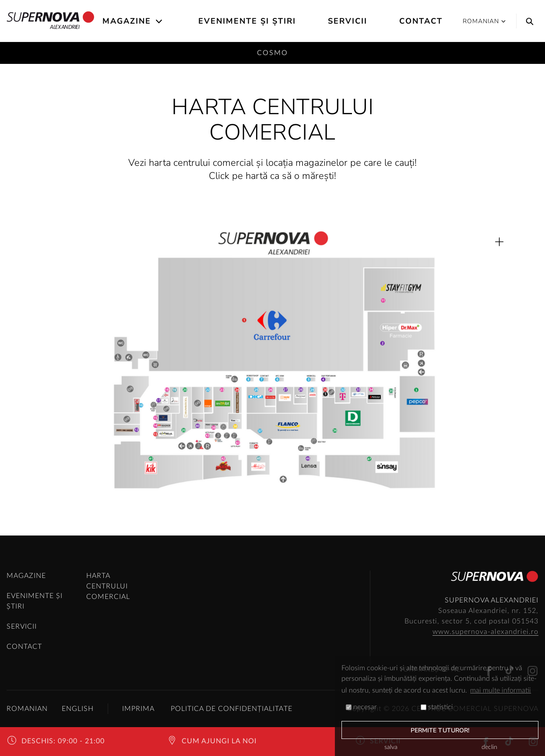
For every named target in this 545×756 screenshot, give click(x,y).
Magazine (127, 21)
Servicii (348, 21)
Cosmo (272, 53)
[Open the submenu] (160, 21)
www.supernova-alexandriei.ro (485, 632)
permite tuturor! (440, 730)
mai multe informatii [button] (501, 690)
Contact (421, 21)
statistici (437, 707)
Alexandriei (51, 21)
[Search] (527, 21)
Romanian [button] (484, 21)
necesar (361, 707)
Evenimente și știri (247, 21)
